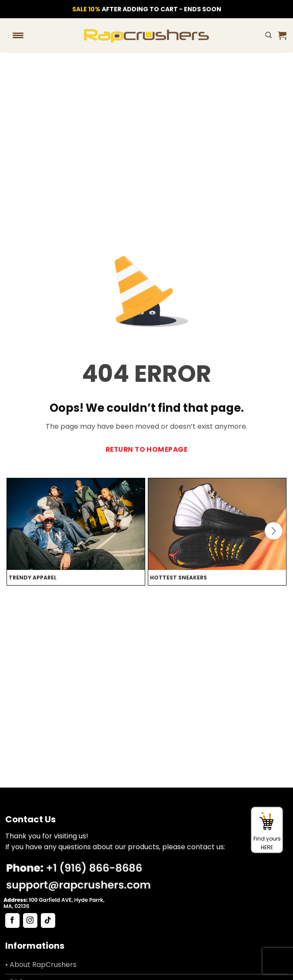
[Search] (268, 35)
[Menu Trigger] (18, 35)
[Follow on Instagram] (30, 920)
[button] (282, 35)
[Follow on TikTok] (48, 920)
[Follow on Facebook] (12, 920)
